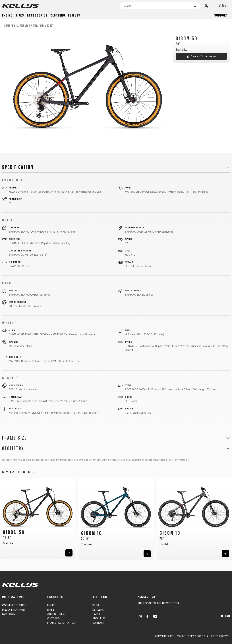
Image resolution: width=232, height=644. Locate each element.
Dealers (74, 15)
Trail (35, 26)
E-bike (7, 15)
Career (98, 614)
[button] (4, 518)
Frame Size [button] (15, 438)
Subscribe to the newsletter (158, 603)
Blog (96, 605)
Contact (99, 623)
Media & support (14, 610)
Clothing (58, 15)
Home (7, 26)
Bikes (20, 15)
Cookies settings (14, 605)
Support (221, 15)
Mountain (25, 26)
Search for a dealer (203, 56)
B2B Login (9, 614)
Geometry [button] (13, 448)
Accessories (37, 15)
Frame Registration (61, 623)
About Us (99, 618)
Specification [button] (18, 167)
